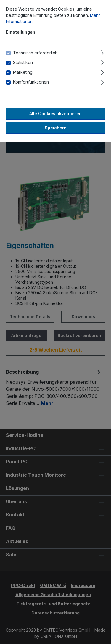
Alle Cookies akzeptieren (55, 113)
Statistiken (23, 62)
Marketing (23, 72)
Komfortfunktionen (31, 82)
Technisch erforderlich (35, 53)
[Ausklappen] (102, 52)
